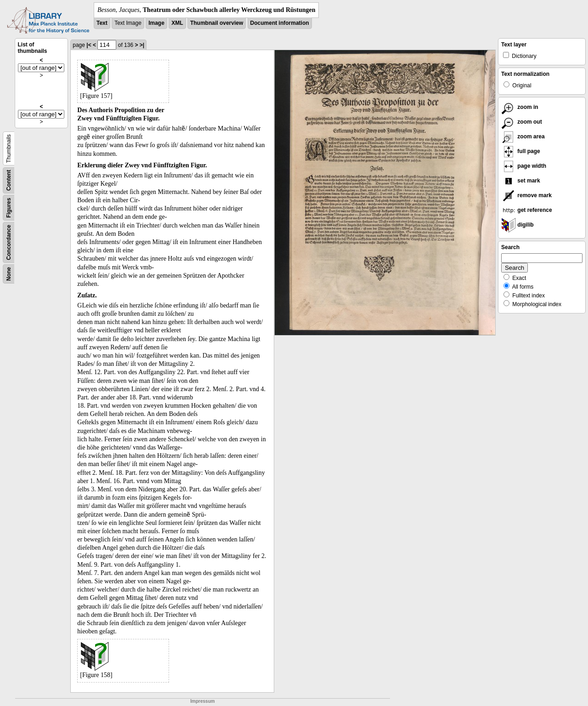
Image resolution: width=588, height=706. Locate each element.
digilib (517, 225)
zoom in (520, 107)
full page (521, 151)
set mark (521, 181)
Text (102, 23)
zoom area (523, 137)
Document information (280, 23)
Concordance (9, 242)
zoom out (522, 122)
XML (177, 23)
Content (9, 180)
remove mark (526, 195)
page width (524, 166)
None (9, 274)
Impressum (202, 701)
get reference (527, 210)
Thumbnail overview (217, 23)
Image (156, 23)
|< (89, 45)
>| (142, 45)
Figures (9, 208)
